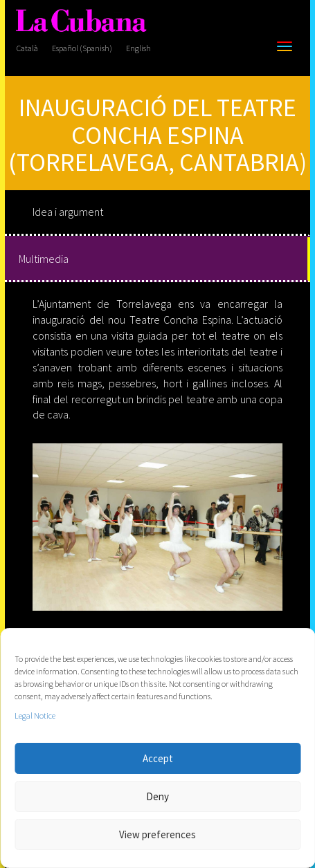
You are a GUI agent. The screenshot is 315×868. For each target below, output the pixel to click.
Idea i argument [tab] (68, 212)
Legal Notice (35, 715)
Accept (158, 758)
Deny (157, 796)
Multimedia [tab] (44, 259)
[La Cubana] (81, 21)
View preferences (157, 834)
